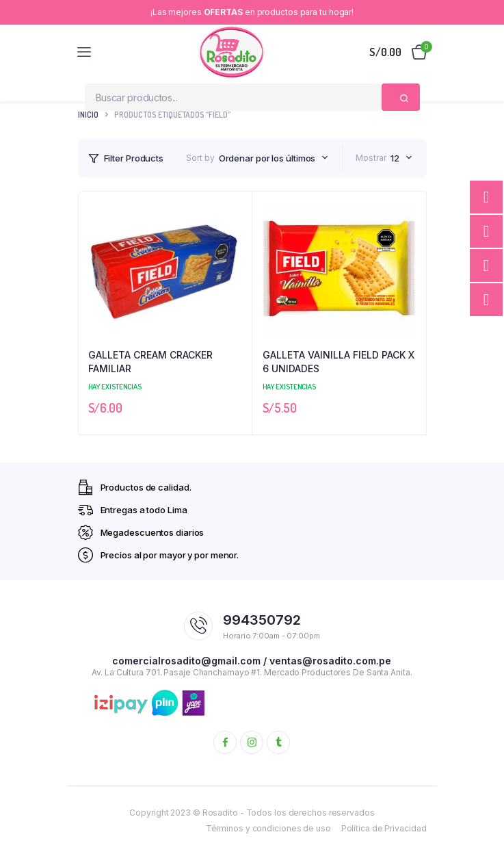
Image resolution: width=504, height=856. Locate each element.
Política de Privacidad (384, 828)
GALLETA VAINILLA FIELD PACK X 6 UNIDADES (339, 362)
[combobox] (274, 158)
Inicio (88, 115)
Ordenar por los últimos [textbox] (267, 158)
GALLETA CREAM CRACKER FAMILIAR (150, 362)
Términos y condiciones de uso (268, 828)
